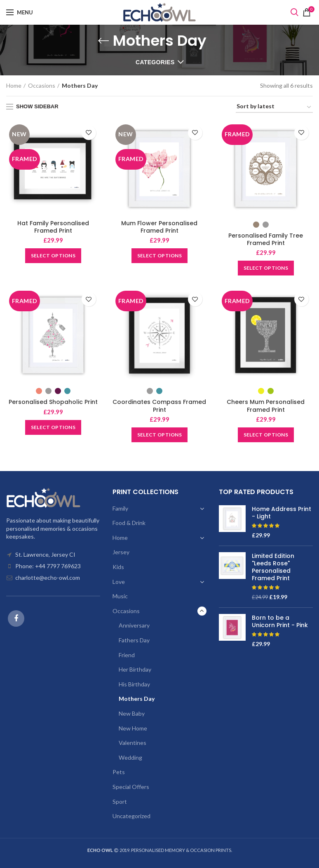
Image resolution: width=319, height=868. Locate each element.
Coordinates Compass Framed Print (159, 406)
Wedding (130, 757)
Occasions (42, 85)
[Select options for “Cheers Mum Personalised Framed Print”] (266, 435)
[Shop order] (274, 108)
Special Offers (131, 787)
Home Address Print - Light (281, 513)
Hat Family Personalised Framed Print (53, 227)
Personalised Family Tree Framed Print (266, 239)
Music (120, 596)
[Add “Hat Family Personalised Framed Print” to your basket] (53, 256)
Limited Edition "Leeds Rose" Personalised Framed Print (273, 567)
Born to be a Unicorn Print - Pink (280, 621)
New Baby (132, 713)
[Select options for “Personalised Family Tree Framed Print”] (266, 268)
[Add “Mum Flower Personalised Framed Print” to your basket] (159, 256)
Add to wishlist (89, 133)
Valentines (133, 743)
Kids (118, 567)
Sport (120, 801)
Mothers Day (137, 699)
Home (14, 85)
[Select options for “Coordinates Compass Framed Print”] (159, 435)
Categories (155, 62)
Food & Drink (129, 523)
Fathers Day (134, 640)
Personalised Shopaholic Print (53, 402)
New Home (133, 728)
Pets (119, 772)
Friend (127, 655)
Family (120, 508)
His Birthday (134, 684)
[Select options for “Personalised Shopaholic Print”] (53, 427)
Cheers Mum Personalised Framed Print (266, 406)
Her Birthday (135, 669)
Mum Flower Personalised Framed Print (159, 227)
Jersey (121, 552)
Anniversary (134, 625)
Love (119, 582)
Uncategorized (131, 816)
